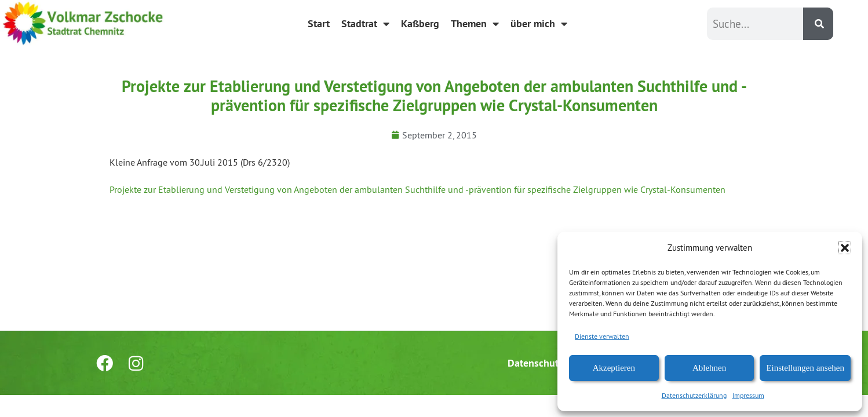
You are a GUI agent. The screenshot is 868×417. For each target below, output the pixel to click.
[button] (845, 248)
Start (319, 23)
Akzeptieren (614, 368)
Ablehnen (709, 368)
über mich (539, 24)
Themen (475, 24)
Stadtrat (365, 24)
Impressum (748, 395)
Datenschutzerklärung (694, 395)
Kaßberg (420, 23)
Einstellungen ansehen (805, 368)
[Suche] (818, 24)
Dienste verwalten (602, 336)
